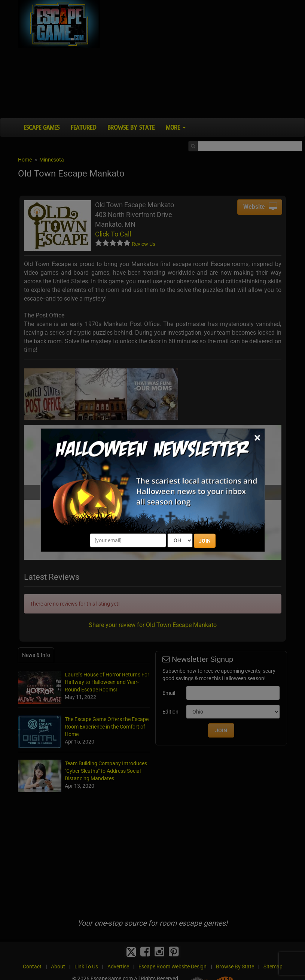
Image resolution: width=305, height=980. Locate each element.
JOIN (205, 541)
